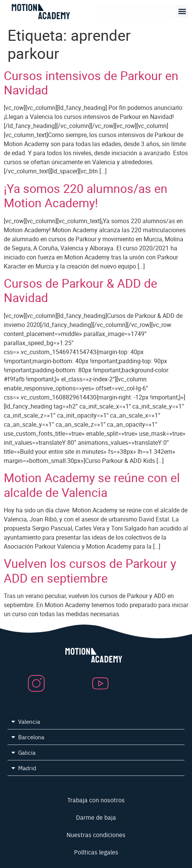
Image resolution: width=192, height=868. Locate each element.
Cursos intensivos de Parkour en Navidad (91, 82)
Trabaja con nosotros (96, 800)
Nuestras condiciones (96, 834)
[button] (182, 12)
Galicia (27, 752)
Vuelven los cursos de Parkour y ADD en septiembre (90, 570)
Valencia (29, 721)
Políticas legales (96, 852)
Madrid (27, 768)
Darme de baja (96, 817)
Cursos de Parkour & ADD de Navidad (81, 290)
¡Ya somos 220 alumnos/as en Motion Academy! (86, 195)
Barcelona (31, 737)
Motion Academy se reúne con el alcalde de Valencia (92, 485)
